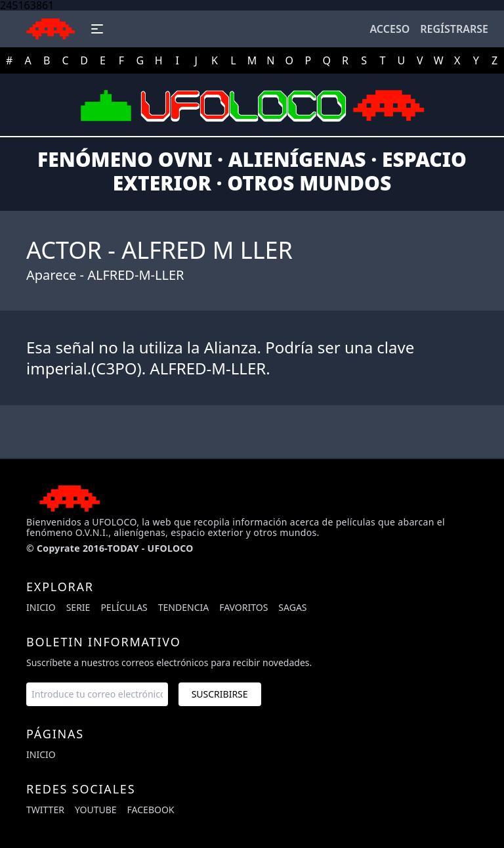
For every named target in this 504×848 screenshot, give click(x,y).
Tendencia (183, 607)
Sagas (292, 607)
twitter (45, 810)
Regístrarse (454, 29)
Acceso (389, 29)
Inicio (41, 607)
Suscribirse (220, 694)
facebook (151, 810)
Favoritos (243, 607)
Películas (124, 607)
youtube (96, 810)
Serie (78, 607)
